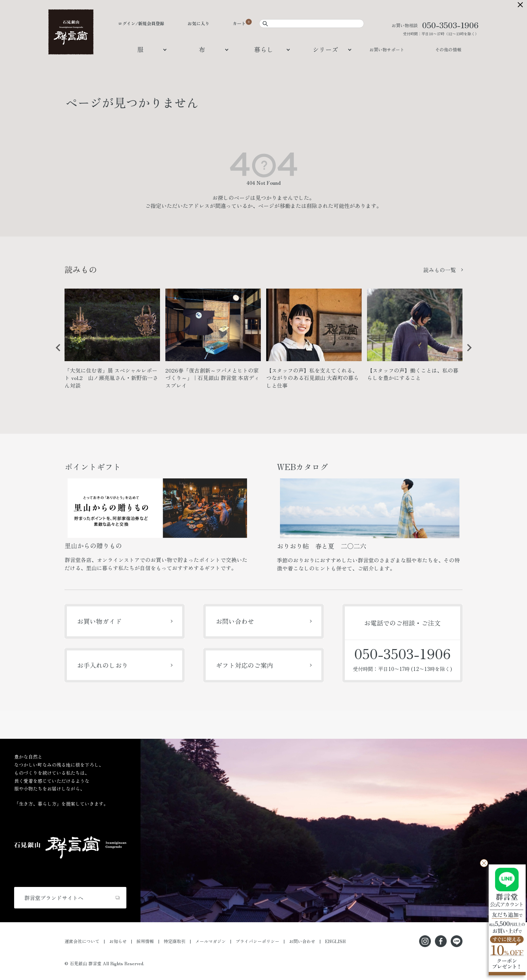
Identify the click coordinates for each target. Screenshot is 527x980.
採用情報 (145, 941)
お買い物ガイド (99, 621)
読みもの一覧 (440, 270)
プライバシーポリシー (257, 941)
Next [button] (467, 353)
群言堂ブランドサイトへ (54, 898)
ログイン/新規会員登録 (141, 23)
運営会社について (82, 941)
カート (239, 23)
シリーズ (325, 49)
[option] (112, 342)
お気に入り (198, 23)
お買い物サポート (387, 50)
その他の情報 (448, 50)
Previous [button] (56, 353)
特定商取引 (175, 941)
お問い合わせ (235, 621)
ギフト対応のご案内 (245, 665)
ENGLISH (335, 941)
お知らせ (118, 941)
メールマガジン (211, 941)
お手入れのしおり (103, 665)
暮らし (264, 49)
